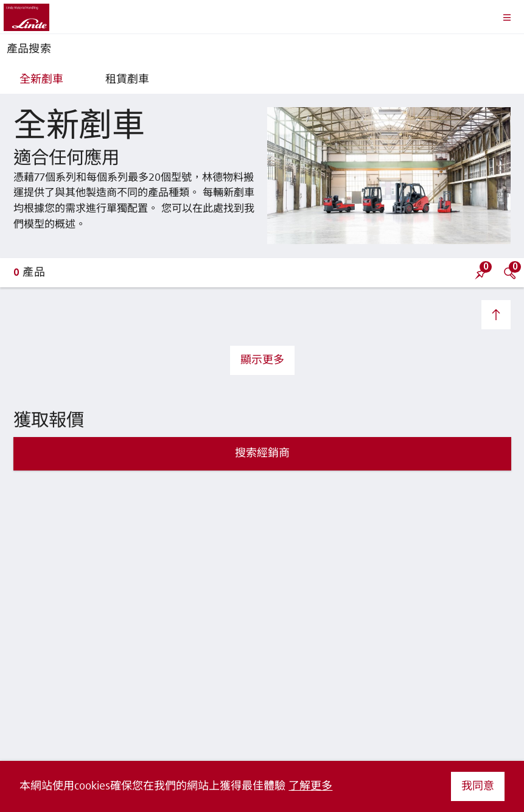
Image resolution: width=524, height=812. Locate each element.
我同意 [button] (478, 786)
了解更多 (310, 786)
